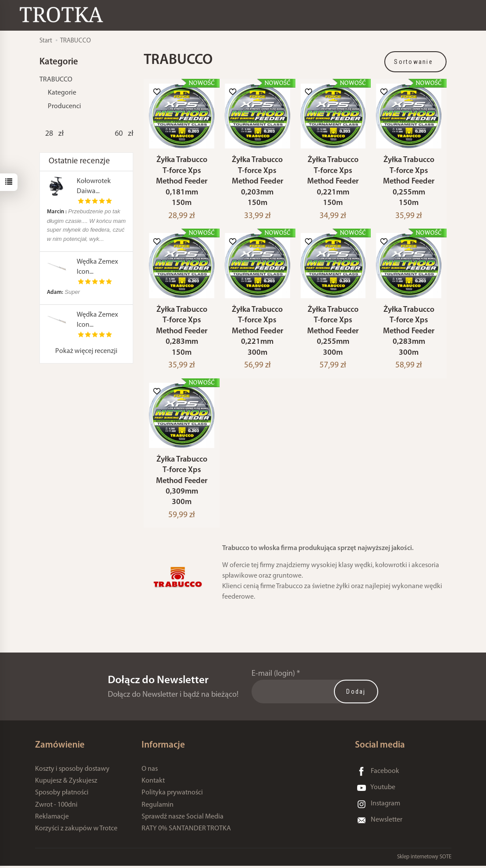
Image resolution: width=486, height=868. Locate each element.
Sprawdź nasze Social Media (183, 819)
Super (63, 292)
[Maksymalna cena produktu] (119, 134)
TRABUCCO (56, 80)
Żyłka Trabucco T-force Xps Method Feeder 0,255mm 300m (333, 333)
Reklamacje (52, 819)
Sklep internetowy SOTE (424, 859)
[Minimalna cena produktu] (49, 134)
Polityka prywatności (172, 795)
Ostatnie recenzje (79, 161)
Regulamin (158, 807)
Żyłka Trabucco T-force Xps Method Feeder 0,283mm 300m (409, 333)
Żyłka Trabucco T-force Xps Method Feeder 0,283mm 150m (182, 333)
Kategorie (62, 93)
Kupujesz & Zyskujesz (66, 783)
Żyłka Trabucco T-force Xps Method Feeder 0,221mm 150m (333, 182)
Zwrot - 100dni (56, 807)
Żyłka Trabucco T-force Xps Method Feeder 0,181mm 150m (182, 182)
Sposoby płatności (62, 795)
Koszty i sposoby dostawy (72, 771)
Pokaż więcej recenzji (86, 351)
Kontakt (153, 783)
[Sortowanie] (415, 62)
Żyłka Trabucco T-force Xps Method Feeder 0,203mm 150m (257, 182)
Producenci (64, 106)
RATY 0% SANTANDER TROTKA (186, 831)
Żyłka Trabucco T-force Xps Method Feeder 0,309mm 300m (182, 483)
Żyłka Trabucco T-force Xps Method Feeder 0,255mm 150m (409, 182)
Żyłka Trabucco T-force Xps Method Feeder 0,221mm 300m (257, 333)
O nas (150, 771)
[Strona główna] (64, 15)
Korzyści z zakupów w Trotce (76, 831)
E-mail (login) (273, 676)
